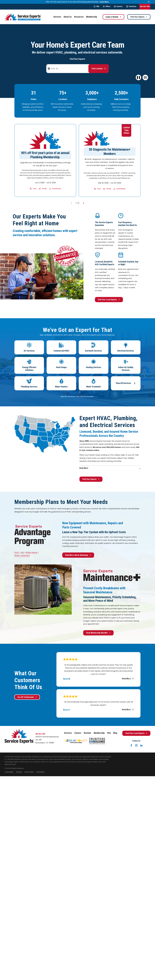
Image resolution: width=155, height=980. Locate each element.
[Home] (23, 17)
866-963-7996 (145, 7)
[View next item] (83, 203)
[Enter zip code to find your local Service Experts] (68, 69)
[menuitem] (9, 772)
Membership (99, 733)
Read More (128, 679)
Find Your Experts (139, 17)
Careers (118, 6)
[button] (145, 78)
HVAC (17, 552)
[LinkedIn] (141, 745)
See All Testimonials (27, 697)
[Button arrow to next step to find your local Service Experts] (99, 69)
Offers (107, 6)
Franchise (131, 6)
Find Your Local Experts (109, 300)
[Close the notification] (149, 2)
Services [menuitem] (57, 17)
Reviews (87, 733)
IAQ (23, 552)
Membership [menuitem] (92, 17)
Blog (115, 733)
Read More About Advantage (78, 555)
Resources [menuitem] (79, 17)
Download (57, 189)
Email (44, 189)
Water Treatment (22, 556)
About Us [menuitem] (68, 17)
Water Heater (32, 552)
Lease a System (113, 17)
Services (68, 733)
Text (35, 189)
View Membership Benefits (98, 633)
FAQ (96, 6)
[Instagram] (136, 745)
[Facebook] (131, 745)
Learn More (104, 2)
